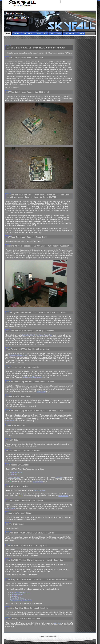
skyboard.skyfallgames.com (32, 377)
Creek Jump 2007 (16, 473)
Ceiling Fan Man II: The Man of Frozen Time (37, 335)
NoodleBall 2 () (17, 598)
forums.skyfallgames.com (18, 355)
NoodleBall (14, 596)
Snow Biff (14, 474)
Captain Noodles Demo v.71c (20, 592)
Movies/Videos (38, 482)
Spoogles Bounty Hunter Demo (21, 600)
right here (58, 623)
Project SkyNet (10, 508)
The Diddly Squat (39, 490)
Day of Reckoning (16, 594)
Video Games (41, 392)
